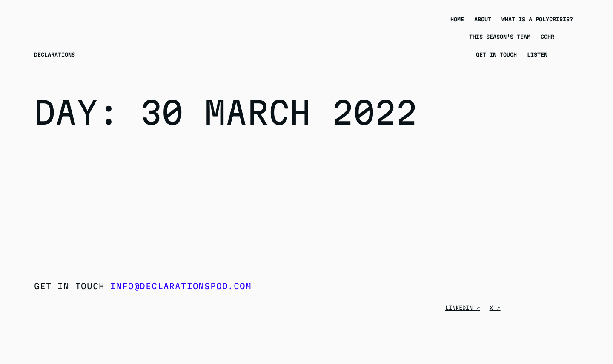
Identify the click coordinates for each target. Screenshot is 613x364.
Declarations (54, 54)
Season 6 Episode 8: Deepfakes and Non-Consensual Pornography (105, 172)
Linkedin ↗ (463, 307)
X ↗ (495, 307)
